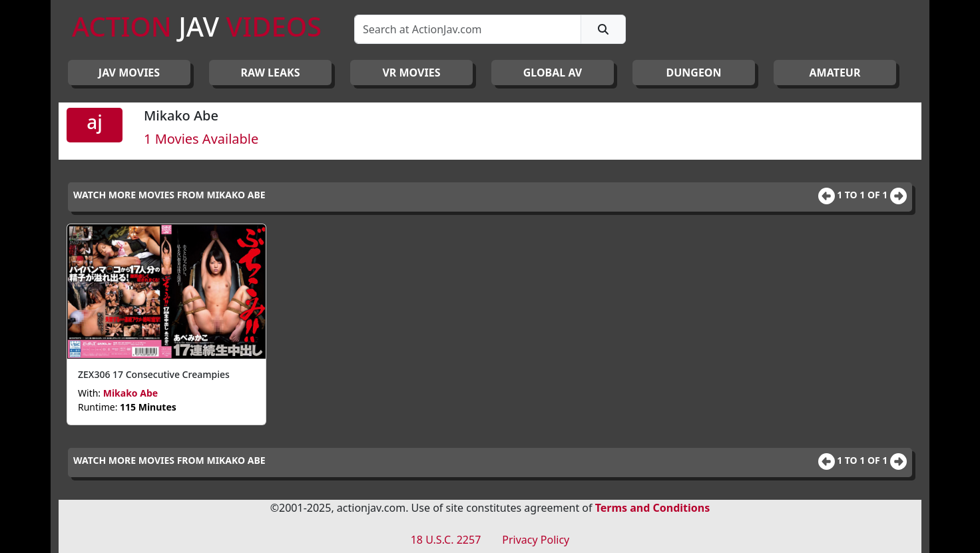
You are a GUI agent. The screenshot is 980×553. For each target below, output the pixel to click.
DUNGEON (693, 73)
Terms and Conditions (653, 508)
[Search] (468, 29)
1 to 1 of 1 (863, 195)
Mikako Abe (130, 393)
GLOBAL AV (553, 73)
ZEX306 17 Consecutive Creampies (154, 374)
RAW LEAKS (271, 73)
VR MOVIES (411, 73)
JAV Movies (129, 73)
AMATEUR (835, 73)
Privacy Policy (536, 540)
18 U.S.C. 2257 (446, 540)
